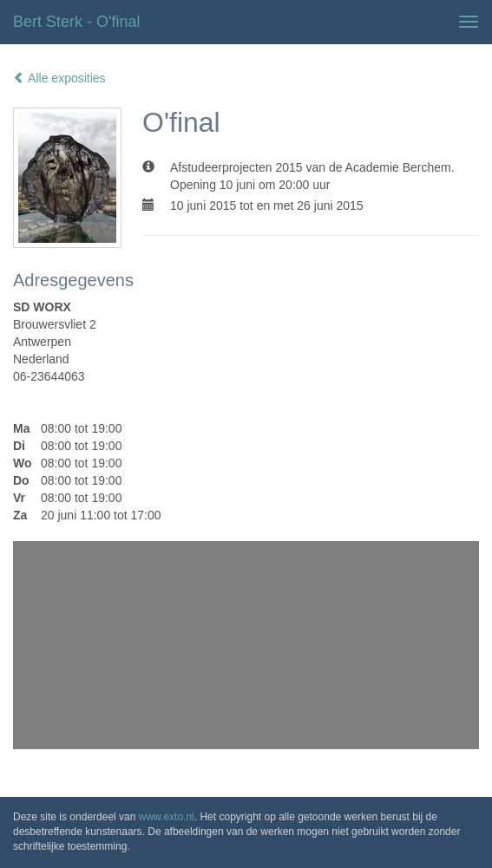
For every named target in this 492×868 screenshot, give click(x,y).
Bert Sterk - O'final (76, 22)
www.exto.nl (167, 817)
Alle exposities (59, 78)
